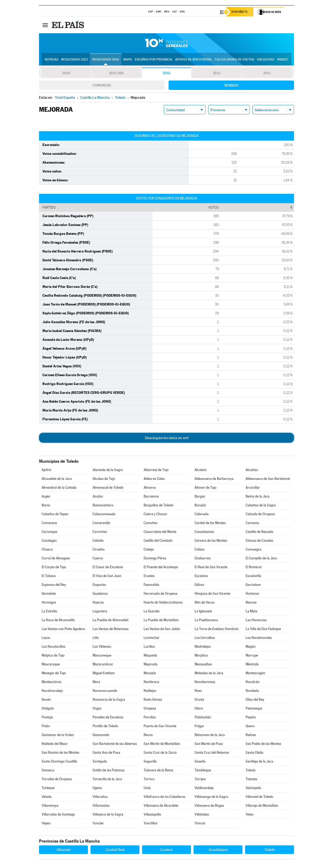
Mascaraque (51, 665)
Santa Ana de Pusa (106, 753)
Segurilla (150, 762)
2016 (166, 74)
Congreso (102, 86)
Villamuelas (101, 806)
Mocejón (150, 674)
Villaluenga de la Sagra (211, 797)
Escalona (201, 577)
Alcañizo (252, 471)
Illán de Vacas (205, 603)
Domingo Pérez (155, 559)
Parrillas (150, 718)
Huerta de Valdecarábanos (163, 603)
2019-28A (116, 74)
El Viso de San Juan (107, 577)
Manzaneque (102, 656)
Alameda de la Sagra (108, 471)
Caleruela (202, 515)
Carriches (100, 532)
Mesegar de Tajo (54, 674)
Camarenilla (101, 524)
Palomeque (254, 709)
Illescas (251, 603)
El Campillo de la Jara (261, 559)
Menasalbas (203, 665)
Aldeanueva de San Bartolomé (268, 479)
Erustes (149, 577)
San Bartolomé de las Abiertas (115, 744)
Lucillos (149, 647)
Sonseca (48, 771)
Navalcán (252, 683)
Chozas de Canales (259, 541)
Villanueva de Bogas (209, 806)
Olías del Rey (255, 700)
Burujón (200, 506)
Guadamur (100, 594)
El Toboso (49, 577)
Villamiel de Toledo (259, 797)
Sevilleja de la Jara (259, 762)
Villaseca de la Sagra (108, 815)
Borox (46, 506)
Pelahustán (203, 718)
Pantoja (47, 718)
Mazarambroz (103, 665)
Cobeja (149, 550)
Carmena (252, 524)
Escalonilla (253, 577)
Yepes (46, 824)
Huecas (98, 603)
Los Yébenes (102, 647)
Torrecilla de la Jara (107, 780)
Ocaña (199, 700)
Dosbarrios (203, 559)
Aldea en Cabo (154, 479)
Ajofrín (46, 471)
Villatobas (202, 815)
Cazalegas (49, 541)
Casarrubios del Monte (160, 532)
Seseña (200, 762)
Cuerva (98, 559)
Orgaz (97, 709)
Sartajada (100, 762)
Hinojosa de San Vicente (212, 594)
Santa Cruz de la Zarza (160, 753)
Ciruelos (99, 550)
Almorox (150, 488)
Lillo (96, 638)
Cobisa (200, 550)
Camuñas (151, 524)
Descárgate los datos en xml (167, 439)
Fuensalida (151, 585)
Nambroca (151, 683)
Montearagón (255, 674)
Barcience (151, 497)
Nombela (252, 691)
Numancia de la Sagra (109, 700)
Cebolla (98, 541)
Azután (98, 497)
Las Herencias (256, 621)
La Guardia (152, 612)
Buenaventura (103, 506)
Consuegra (254, 550)
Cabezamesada (104, 515)
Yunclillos (151, 824)
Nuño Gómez (153, 700)
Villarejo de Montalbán (262, 806)
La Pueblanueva (206, 621)
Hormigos (49, 603)
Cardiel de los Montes (210, 524)
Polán (46, 727)
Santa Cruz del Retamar (212, 753)
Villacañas (100, 797)
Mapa (128, 60)
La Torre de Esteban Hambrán (217, 630)
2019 (66, 74)
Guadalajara (218, 850)
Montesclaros (52, 683)
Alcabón (201, 471)
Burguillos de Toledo (158, 506)
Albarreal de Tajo (156, 471)
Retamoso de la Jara (210, 736)
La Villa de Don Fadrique (263, 630)
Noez (198, 691)
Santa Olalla (254, 753)
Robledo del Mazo (55, 744)
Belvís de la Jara (258, 497)
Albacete (64, 850)
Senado (231, 86)
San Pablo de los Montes (263, 744)
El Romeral (254, 568)
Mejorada (151, 665)
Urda (147, 789)
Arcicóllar (253, 488)
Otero (199, 709)
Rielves (251, 736)
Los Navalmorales (259, 638)
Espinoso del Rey (54, 585)
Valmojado (253, 789)
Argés (46, 497)
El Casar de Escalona (108, 568)
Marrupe (252, 656)
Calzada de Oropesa (260, 515)
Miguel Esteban (104, 674)
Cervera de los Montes (211, 541)
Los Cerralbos (205, 638)
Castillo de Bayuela (259, 532)
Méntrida (252, 665)
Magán (251, 647)
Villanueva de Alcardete (161, 806)
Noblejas (150, 691)
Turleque (48, 789)
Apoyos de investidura (193, 60)
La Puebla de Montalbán (161, 621)
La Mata (251, 612)
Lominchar (152, 638)
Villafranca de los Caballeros (164, 797)
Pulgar (199, 727)
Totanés (251, 780)
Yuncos (200, 824)
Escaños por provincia (153, 60)
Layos (46, 638)
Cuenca (166, 850)
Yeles (249, 815)
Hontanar (252, 594)
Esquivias (99, 585)
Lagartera (100, 612)
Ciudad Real (115, 850)
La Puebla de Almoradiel (110, 621)
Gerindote (49, 594)
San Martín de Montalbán (162, 744)
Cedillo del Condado (158, 541)
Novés (46, 700)
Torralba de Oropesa (57, 780)
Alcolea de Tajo (104, 479)
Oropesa (150, 709)
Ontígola (48, 709)
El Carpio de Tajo (54, 568)
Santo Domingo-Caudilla (59, 762)
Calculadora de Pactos (234, 60)
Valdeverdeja (204, 789)
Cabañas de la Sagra (261, 506)
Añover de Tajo (206, 488)
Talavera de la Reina (158, 771)
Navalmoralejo (52, 691)
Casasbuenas (204, 532)
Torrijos (200, 780)
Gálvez (199, 585)
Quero (250, 727)
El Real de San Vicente (211, 568)
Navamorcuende (105, 691)
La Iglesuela (203, 612)
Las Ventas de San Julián (162, 630)
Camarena (49, 524)
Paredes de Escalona (108, 718)
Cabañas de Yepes (55, 515)
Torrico (149, 780)
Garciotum (253, 585)
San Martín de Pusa (209, 744)
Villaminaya (50, 806)
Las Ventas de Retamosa (111, 630)
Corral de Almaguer (56, 559)
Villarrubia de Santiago (58, 815)
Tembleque (203, 771)
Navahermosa (205, 683)
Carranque (49, 532)
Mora (96, 683)
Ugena (97, 789)
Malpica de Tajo (53, 656)
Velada (47, 797)
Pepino (251, 718)
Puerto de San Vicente (160, 727)
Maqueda (150, 656)
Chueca (47, 550)
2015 (217, 74)
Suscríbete (241, 12)
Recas (148, 736)
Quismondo (101, 736)
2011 (267, 74)
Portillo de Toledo (105, 727)
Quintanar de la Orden (58, 736)
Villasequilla (152, 815)
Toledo (251, 771)
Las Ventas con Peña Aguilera (63, 630)
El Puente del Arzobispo (161, 568)
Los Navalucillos (53, 647)
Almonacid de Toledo (108, 488)
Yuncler (98, 824)
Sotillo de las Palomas (109, 771)
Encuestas (266, 60)
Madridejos (203, 647)
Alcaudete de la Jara (57, 479)
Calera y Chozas (155, 515)
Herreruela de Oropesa (161, 594)
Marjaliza (201, 656)
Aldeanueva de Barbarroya (214, 479)
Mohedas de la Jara (209, 674)
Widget (283, 60)
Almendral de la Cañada (59, 488)
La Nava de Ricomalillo (58, 621)
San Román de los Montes (60, 753)
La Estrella (49, 612)
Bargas (200, 497)
